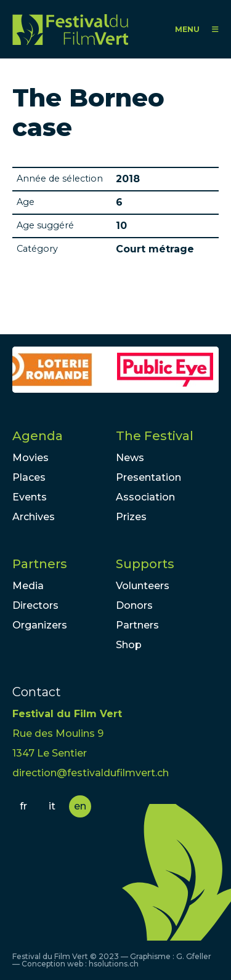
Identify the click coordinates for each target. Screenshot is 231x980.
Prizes (131, 517)
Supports (145, 564)
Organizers (40, 625)
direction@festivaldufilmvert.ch (91, 773)
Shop (129, 645)
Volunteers (143, 586)
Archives (34, 517)
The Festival (155, 436)
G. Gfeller (194, 956)
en (80, 806)
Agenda (38, 436)
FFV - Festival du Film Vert (70, 29)
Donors (134, 605)
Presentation (148, 477)
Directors (35, 605)
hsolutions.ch (114, 964)
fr (23, 806)
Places (29, 477)
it (52, 806)
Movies (30, 458)
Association (145, 497)
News (130, 458)
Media (28, 586)
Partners (40, 564)
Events (30, 497)
